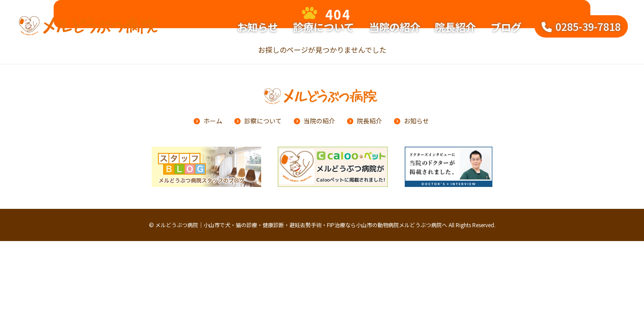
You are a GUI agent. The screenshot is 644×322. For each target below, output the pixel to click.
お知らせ (258, 27)
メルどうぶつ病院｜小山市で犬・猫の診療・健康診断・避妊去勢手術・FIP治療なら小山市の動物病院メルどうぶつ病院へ (301, 225)
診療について (324, 27)
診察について (263, 121)
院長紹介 (455, 27)
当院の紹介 (395, 27)
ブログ (506, 27)
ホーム (213, 121)
